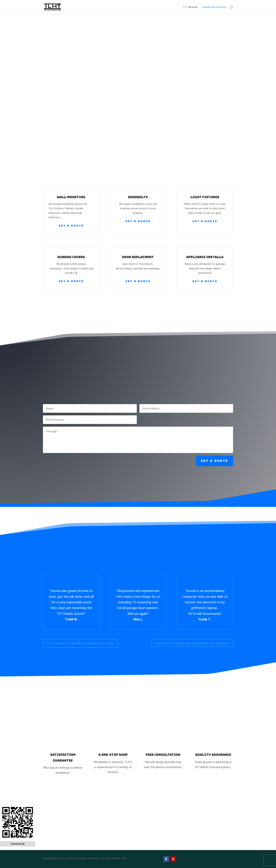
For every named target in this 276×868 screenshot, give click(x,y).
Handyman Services (214, 7)
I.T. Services (190, 7)
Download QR (18, 844)
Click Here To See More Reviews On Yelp (80, 643)
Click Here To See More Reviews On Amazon (192, 643)
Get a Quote (71, 226)
